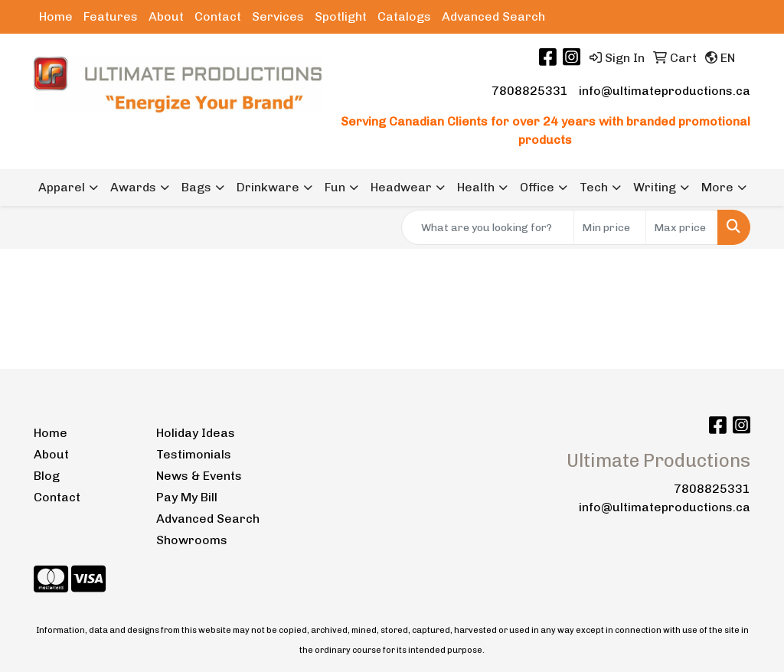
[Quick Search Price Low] (610, 227)
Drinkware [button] (268, 187)
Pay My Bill (187, 497)
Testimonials (194, 454)
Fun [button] (335, 187)
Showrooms (192, 540)
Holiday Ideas (196, 433)
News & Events (199, 476)
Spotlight (341, 16)
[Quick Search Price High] (682, 227)
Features (111, 16)
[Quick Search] (488, 227)
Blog (47, 476)
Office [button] (537, 187)
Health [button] (476, 187)
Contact (218, 16)
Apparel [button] (62, 187)
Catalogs (404, 16)
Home (56, 16)
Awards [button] (133, 187)
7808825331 (530, 91)
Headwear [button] (401, 187)
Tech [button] (594, 187)
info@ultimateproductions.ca (665, 91)
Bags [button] (196, 187)
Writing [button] (655, 187)
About (166, 16)
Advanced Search (493, 16)
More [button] (717, 187)
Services (278, 16)
